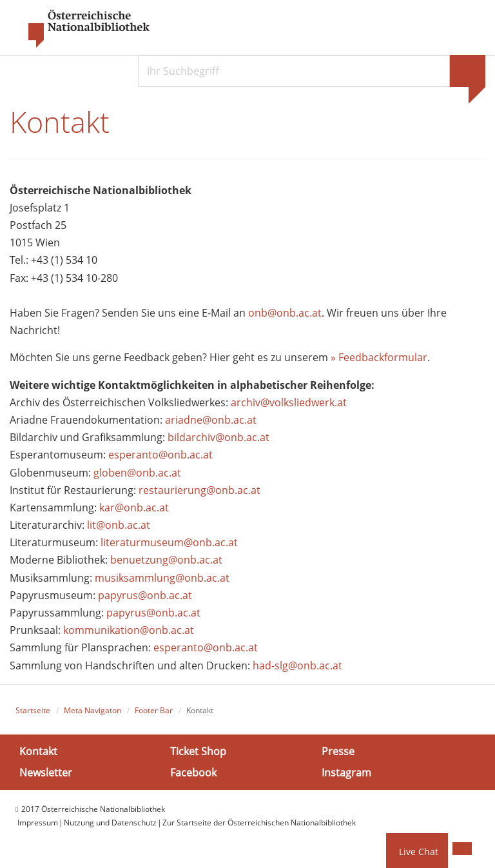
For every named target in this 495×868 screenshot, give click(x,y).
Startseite (33, 710)
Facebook (193, 773)
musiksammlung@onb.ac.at (162, 578)
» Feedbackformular (379, 357)
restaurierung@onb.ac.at (199, 490)
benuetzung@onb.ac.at (166, 560)
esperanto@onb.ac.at (160, 455)
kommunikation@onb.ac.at (129, 630)
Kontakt (38, 751)
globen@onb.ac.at (137, 473)
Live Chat (419, 852)
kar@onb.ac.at (134, 508)
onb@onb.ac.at (285, 313)
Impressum (38, 823)
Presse (338, 751)
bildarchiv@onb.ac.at (218, 437)
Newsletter (46, 773)
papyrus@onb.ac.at (145, 595)
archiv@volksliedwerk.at (289, 402)
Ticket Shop (198, 751)
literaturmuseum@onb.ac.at (169, 542)
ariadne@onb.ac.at (211, 420)
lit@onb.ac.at (119, 525)
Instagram (346, 773)
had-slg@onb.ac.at (297, 666)
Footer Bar (154, 710)
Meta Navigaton (92, 710)
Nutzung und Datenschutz (110, 823)
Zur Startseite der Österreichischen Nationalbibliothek (259, 823)
